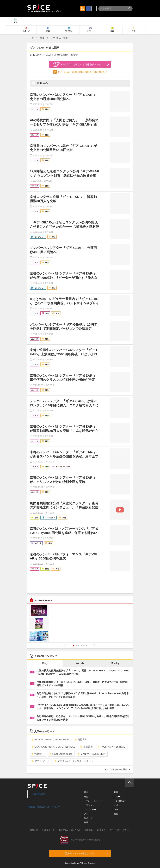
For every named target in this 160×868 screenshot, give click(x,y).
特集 (42, 38)
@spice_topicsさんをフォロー (44, 807)
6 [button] (86, 646)
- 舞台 (85, 797)
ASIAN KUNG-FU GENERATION (51, 740)
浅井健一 (38, 754)
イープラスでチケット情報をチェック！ (78, 64)
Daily (45, 663)
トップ (30, 38)
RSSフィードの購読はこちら (87, 853)
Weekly (80, 663)
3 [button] (79, 646)
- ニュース (117, 797)
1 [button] (74, 646)
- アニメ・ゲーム (91, 810)
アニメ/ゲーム (41, 761)
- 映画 (85, 822)
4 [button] (81, 646)
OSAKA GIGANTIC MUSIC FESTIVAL (53, 747)
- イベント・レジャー (93, 801)
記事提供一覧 (48, 830)
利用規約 (101, 830)
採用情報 (89, 830)
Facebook (38, 794)
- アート (86, 814)
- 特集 (115, 814)
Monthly (115, 663)
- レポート (117, 805)
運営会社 (34, 830)
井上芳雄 (86, 747)
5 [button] (84, 646)
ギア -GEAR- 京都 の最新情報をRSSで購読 (81, 72)
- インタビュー (119, 801)
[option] (80, 624)
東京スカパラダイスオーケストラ (74, 761)
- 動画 (115, 792)
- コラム (116, 810)
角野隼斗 (81, 740)
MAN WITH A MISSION (91, 754)
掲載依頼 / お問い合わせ (70, 830)
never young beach (61, 754)
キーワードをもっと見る (117, 769)
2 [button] (76, 646)
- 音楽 (85, 792)
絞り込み (40, 83)
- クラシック (88, 805)
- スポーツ (87, 818)
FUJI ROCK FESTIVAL (112, 747)
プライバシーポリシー (120, 830)
